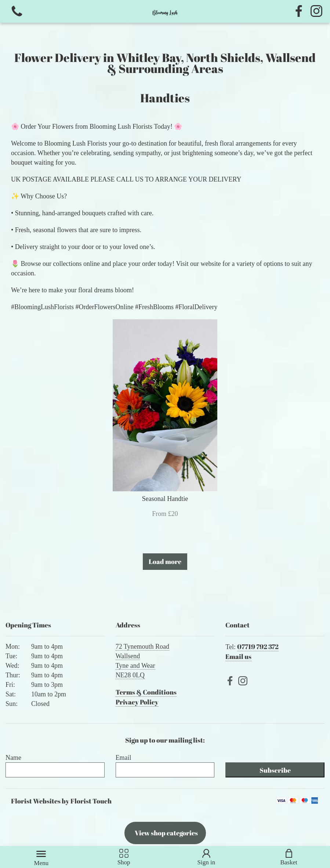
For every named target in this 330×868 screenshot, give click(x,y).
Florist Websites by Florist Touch (61, 801)
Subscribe (275, 770)
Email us (238, 656)
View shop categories (166, 833)
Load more (165, 561)
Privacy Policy (137, 702)
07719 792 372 (258, 647)
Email (124, 758)
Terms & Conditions (146, 692)
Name (13, 758)
